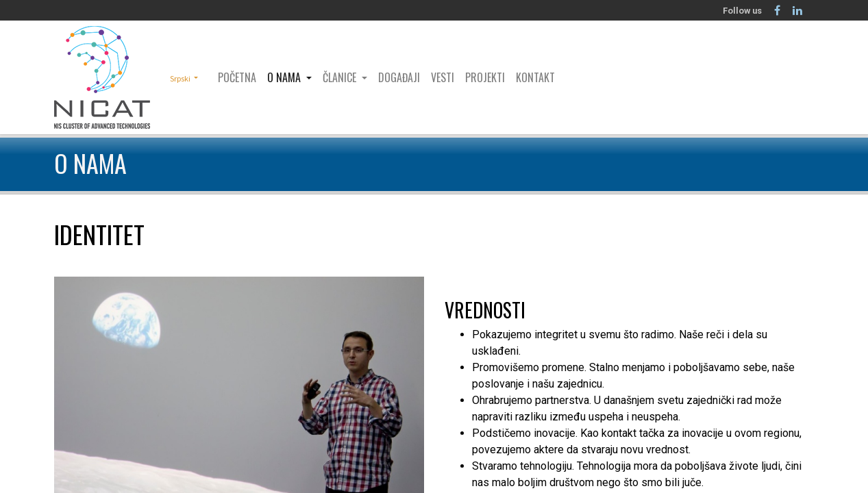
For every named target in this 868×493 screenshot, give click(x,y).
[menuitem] (237, 77)
